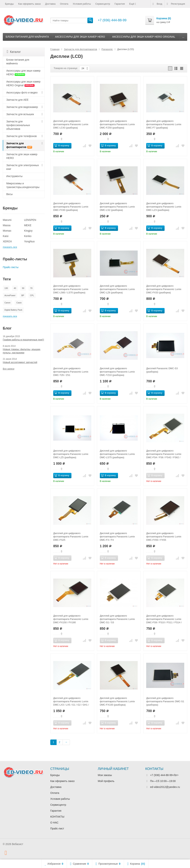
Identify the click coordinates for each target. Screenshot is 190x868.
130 (6, 288)
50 (23, 288)
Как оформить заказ (29, 4)
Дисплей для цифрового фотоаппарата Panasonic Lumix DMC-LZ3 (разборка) (164, 207)
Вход (157, 4)
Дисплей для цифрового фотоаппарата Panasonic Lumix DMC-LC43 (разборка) (71, 124)
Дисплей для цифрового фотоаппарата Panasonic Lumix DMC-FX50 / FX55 (164, 537)
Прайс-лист (57, 829)
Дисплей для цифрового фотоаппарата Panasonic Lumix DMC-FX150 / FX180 (71, 619)
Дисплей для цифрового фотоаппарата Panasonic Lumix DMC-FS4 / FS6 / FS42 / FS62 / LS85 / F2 (164, 454)
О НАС (54, 823)
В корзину (62, 145)
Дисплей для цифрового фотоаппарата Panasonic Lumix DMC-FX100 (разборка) (117, 701)
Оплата (64, 4)
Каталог (14, 52)
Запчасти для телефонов (22, 136)
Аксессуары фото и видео (22, 93)
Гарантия (120, 4)
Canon (7, 303)
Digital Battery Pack (13, 310)
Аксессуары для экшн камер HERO (80, 37)
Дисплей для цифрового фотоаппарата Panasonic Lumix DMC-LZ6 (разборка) (117, 289)
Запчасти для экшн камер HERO (22, 156)
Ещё (133, 4)
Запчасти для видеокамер (22, 107)
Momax (7, 231)
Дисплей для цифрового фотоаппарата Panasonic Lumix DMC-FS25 (71, 537)
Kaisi (6, 236)
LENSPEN (30, 220)
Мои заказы (105, 775)
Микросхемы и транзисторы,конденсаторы (23, 185)
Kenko (28, 236)
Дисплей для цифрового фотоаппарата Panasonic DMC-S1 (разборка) (165, 701)
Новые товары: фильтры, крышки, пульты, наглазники (22, 351)
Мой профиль (106, 781)
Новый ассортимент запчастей (20, 362)
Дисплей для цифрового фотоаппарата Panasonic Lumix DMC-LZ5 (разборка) (71, 454)
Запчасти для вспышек (20, 114)
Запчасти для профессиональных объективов (18, 125)
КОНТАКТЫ (57, 817)
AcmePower (10, 295)
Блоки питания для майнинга (27, 37)
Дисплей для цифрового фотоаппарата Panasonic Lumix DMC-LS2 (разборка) (117, 207)
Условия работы (82, 4)
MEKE (28, 225)
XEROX (7, 241)
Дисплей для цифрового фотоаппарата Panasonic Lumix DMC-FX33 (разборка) (164, 289)
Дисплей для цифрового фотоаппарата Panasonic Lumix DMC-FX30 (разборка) (71, 207)
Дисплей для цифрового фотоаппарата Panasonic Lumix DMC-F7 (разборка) (164, 124)
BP (23, 295)
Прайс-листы (11, 267)
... (183, 37)
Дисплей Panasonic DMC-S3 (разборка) (162, 370)
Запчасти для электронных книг (23, 167)
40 (15, 288)
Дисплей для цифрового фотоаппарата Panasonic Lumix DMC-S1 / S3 (117, 619)
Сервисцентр (103, 4)
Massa (7, 225)
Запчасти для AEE (17, 100)
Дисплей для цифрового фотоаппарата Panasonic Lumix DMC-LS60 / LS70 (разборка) (71, 289)
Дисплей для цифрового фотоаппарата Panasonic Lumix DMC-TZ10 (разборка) (117, 372)
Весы (9, 194)
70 (31, 288)
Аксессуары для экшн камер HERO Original (144, 37)
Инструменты (14, 176)
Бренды (9, 4)
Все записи (9, 369)
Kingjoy (28, 231)
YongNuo (29, 241)
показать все (10, 247)
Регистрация (176, 4)
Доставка (50, 4)
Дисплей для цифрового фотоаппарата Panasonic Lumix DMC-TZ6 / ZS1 (71, 372)
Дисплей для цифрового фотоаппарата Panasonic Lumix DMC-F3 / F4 (117, 537)
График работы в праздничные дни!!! (23, 340)
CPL (32, 295)
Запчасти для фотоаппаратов (19, 145)
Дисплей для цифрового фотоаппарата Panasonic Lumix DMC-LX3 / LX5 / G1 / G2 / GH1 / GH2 (71, 702)
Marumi (7, 220)
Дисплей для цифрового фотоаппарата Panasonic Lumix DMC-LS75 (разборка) (117, 454)
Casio (19, 303)
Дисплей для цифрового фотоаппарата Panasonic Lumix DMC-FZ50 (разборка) (117, 124)
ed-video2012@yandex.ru (165, 787)
